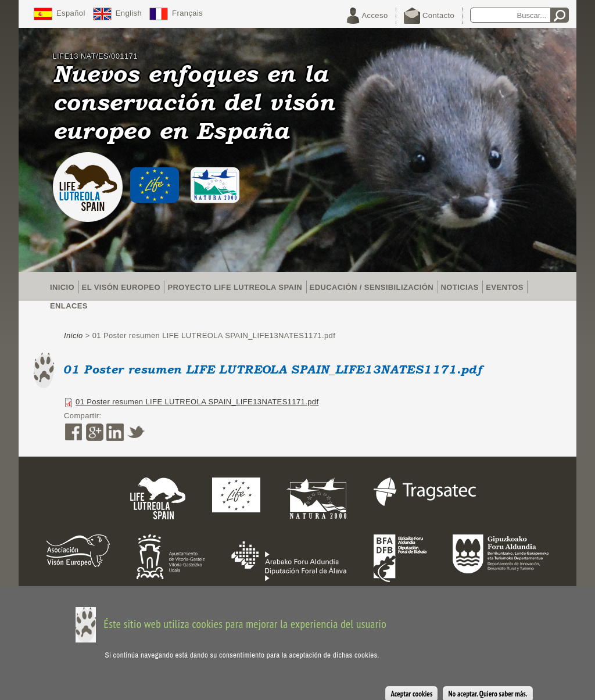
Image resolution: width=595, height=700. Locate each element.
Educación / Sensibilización (372, 287)
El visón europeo (121, 287)
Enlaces (69, 306)
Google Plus (94, 432)
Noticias (460, 287)
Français (187, 13)
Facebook (73, 432)
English (129, 13)
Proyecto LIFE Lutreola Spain (235, 287)
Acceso (375, 15)
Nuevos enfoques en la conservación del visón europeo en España (194, 102)
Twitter (136, 432)
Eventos (505, 287)
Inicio (62, 287)
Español (71, 13)
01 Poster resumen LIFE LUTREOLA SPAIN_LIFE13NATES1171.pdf (197, 402)
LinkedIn (115, 432)
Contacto (438, 15)
